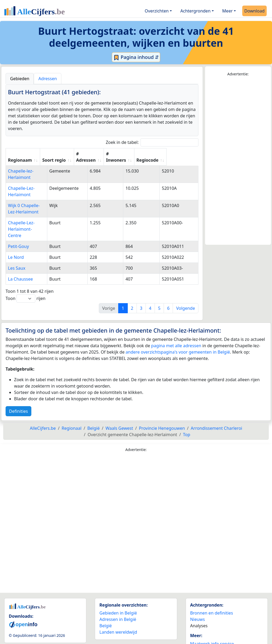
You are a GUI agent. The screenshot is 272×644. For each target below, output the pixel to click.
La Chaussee (20, 260)
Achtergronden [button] (195, 11)
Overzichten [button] (157, 11)
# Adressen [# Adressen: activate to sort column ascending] (111, 157)
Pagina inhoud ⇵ (136, 57)
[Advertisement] (238, 161)
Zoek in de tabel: (152, 142)
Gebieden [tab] (20, 79)
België (106, 607)
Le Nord (16, 238)
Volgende (186, 289)
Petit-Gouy (18, 227)
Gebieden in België (118, 594)
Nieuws (197, 600)
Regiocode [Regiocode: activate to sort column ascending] (179, 160)
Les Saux (17, 249)
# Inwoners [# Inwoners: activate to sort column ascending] (144, 157)
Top (187, 415)
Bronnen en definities (212, 594)
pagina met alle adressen (176, 327)
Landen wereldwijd (118, 613)
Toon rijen (25, 279)
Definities (18, 392)
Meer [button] (228, 11)
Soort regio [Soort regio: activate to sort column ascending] (79, 160)
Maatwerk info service (212, 625)
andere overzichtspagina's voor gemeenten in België (178, 333)
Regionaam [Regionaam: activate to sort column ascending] (20, 160)
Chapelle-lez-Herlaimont (32, 171)
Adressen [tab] (48, 79)
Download (254, 11)
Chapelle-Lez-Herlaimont (33, 182)
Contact (198, 631)
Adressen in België (118, 600)
